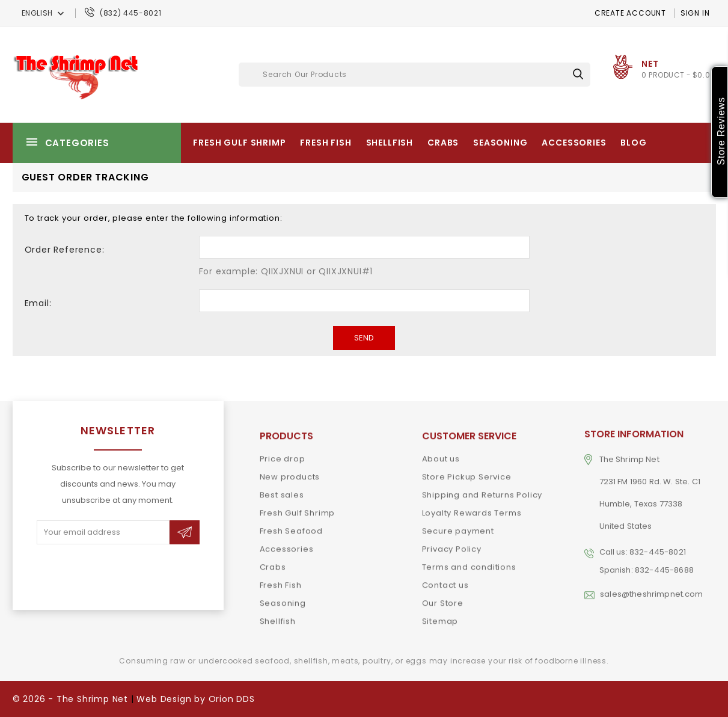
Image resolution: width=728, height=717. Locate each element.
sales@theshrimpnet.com (652, 584)
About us (441, 454)
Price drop (283, 454)
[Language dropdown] (44, 13)
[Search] (414, 75)
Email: (38, 303)
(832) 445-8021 (130, 13)
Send (364, 338)
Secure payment (458, 526)
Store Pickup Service (467, 472)
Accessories (574, 143)
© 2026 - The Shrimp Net (70, 699)
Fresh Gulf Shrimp (239, 143)
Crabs (443, 143)
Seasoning (500, 143)
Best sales (282, 490)
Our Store (443, 598)
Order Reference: (65, 250)
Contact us (445, 580)
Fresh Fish (326, 143)
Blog (633, 143)
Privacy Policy (452, 544)
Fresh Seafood (291, 526)
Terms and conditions (469, 562)
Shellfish (390, 143)
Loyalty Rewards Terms (472, 508)
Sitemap (440, 616)
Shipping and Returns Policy (482, 490)
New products (290, 472)
